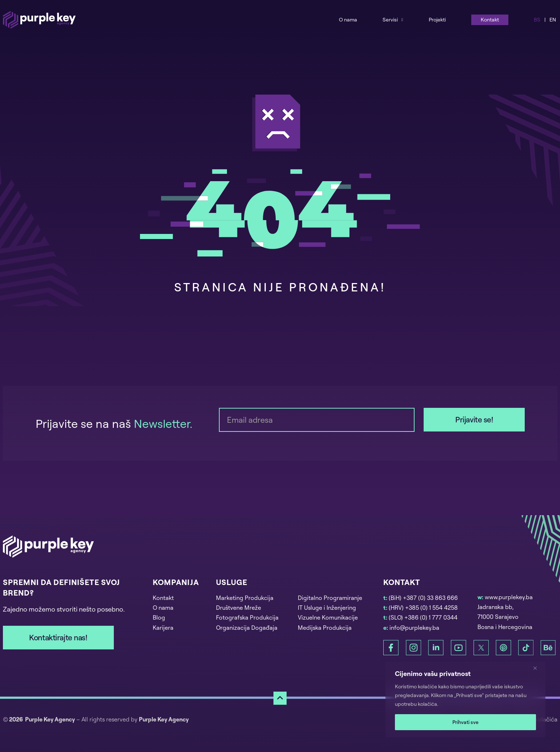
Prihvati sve (465, 722)
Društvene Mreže (239, 608)
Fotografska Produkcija (247, 617)
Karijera (163, 628)
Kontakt (490, 19)
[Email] (317, 420)
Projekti (437, 19)
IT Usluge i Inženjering (327, 608)
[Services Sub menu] (402, 19)
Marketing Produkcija (245, 598)
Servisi (390, 19)
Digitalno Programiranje (330, 598)
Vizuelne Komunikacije (328, 617)
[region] (465, 700)
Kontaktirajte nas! (58, 637)
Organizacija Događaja (247, 628)
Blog (159, 617)
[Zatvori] (538, 668)
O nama (348, 19)
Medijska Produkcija (325, 628)
